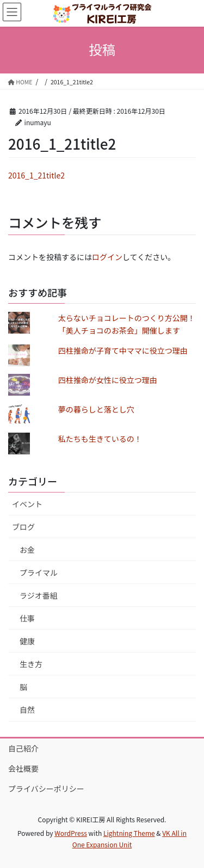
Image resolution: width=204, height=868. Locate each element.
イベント (27, 504)
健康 (27, 641)
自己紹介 (23, 748)
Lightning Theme (129, 833)
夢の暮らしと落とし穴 (96, 409)
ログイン (107, 257)
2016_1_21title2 (36, 175)
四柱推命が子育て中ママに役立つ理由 (123, 350)
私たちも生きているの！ (100, 439)
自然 (27, 710)
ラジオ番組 (39, 595)
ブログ (23, 527)
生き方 (31, 664)
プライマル (39, 572)
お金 (27, 550)
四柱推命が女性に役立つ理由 (108, 380)
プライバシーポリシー (46, 789)
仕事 (27, 618)
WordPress (71, 833)
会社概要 (23, 768)
